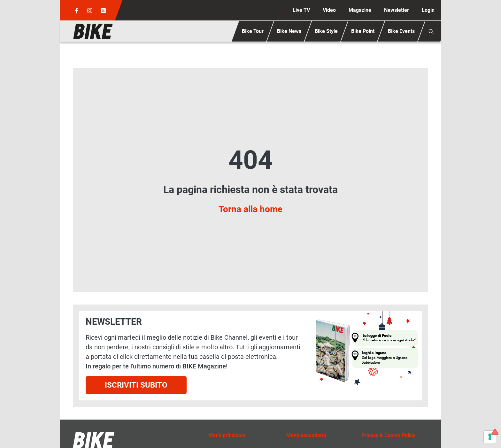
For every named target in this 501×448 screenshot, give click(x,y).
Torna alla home (250, 209)
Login (428, 10)
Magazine (360, 10)
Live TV (301, 10)
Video (329, 10)
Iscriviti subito (136, 385)
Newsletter (397, 10)
